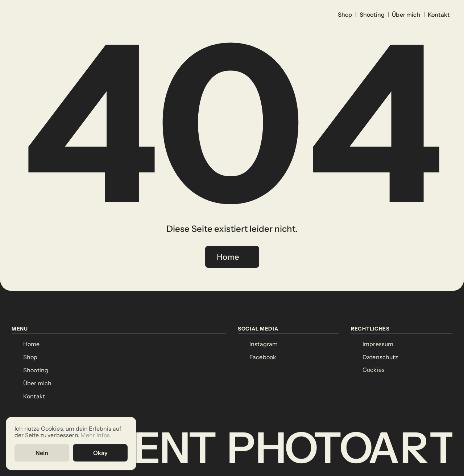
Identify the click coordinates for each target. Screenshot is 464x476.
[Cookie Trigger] (374, 370)
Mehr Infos (95, 435)
